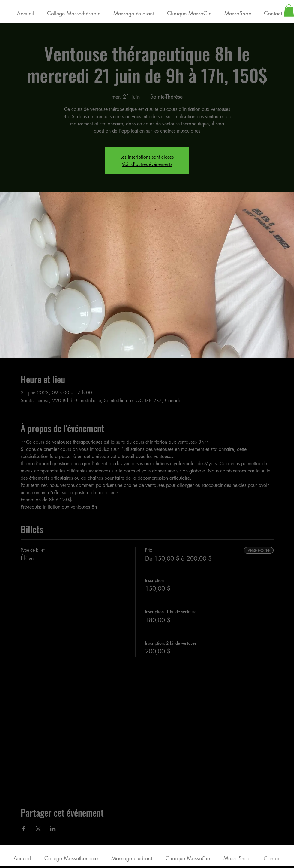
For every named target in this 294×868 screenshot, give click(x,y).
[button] (289, 10)
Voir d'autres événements (147, 164)
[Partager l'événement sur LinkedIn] (53, 829)
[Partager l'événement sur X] (38, 829)
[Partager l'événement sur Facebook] (24, 829)
